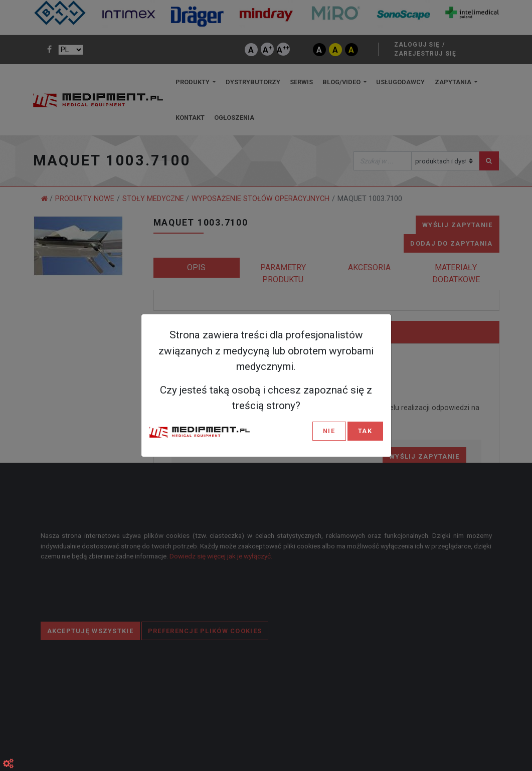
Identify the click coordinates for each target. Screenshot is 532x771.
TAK (365, 431)
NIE (329, 431)
